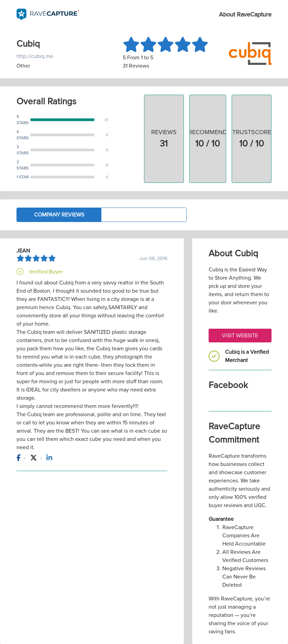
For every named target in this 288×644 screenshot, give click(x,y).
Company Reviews (59, 215)
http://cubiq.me (35, 56)
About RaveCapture (245, 14)
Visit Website (240, 336)
